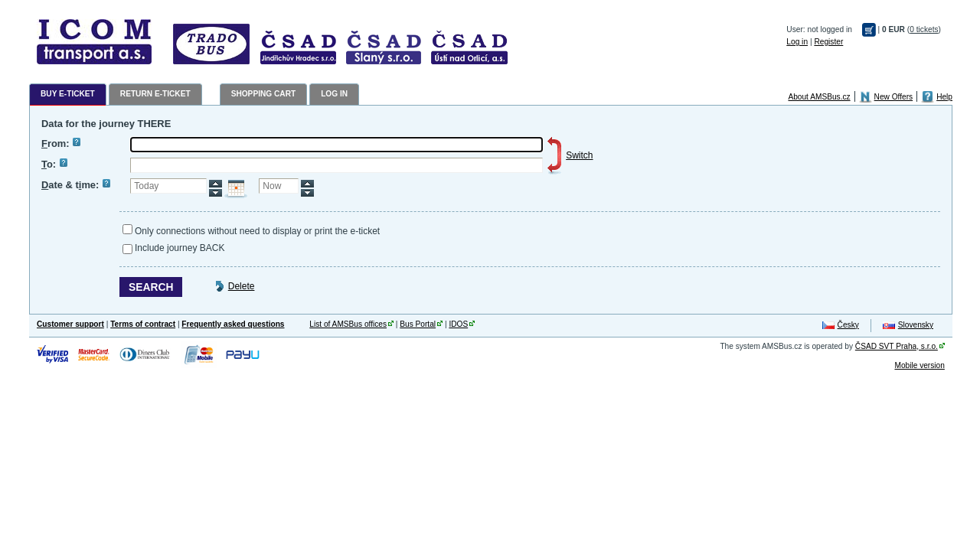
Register (828, 42)
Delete (242, 286)
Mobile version (919, 365)
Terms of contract (143, 324)
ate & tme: (76, 185)
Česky (848, 325)
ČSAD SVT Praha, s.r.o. (897, 346)
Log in (797, 42)
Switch (579, 155)
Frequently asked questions (233, 324)
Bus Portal (418, 324)
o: (54, 164)
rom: (61, 143)
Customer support (70, 324)
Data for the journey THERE (106, 124)
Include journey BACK (180, 248)
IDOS (458, 324)
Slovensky (916, 325)
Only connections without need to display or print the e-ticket (257, 231)
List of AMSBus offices (348, 324)
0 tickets (924, 29)
